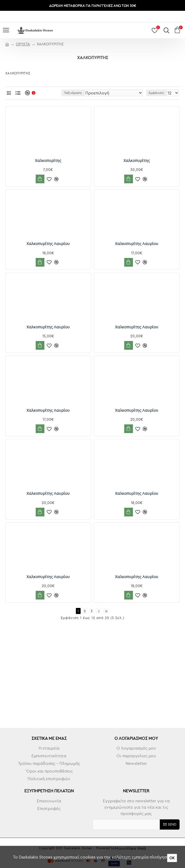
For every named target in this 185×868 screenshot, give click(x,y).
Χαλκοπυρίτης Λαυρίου (48, 244)
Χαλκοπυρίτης (48, 160)
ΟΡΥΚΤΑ (23, 44)
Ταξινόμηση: (73, 93)
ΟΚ (172, 858)
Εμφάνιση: (157, 93)
